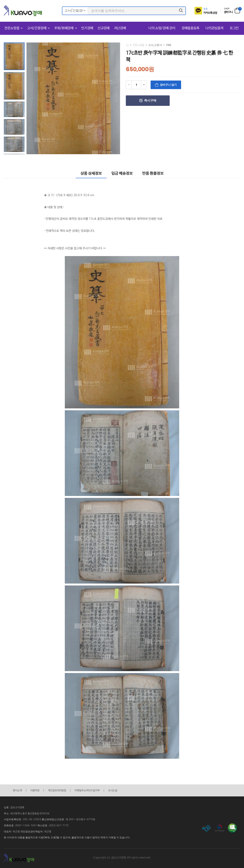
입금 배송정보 (122, 174)
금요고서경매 (17, 808)
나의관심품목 (215, 28)
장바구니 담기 (168, 85)
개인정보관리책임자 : (32, 832)
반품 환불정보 (153, 174)
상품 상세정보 (91, 174)
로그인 (234, 28)
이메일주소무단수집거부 (87, 791)
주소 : (7, 813)
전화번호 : (10, 825)
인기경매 (87, 28)
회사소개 (17, 791)
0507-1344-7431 (26, 826)
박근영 (16, 832)
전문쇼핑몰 (12, 28)
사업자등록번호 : (13, 819)
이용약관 (35, 791)
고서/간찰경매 (37, 28)
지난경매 (120, 28)
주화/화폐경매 (64, 28)
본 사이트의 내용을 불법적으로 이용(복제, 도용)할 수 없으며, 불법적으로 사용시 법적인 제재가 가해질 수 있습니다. (67, 837)
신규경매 (104, 28)
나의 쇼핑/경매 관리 (162, 28)
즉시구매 (150, 100)
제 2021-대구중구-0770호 (81, 820)
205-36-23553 (32, 820)
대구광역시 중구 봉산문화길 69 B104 (30, 814)
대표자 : (8, 832)
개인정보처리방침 (57, 791)
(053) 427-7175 (59, 826)
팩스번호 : (43, 825)
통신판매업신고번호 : (54, 819)
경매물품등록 (191, 28)
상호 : (7, 807)
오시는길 (113, 791)
